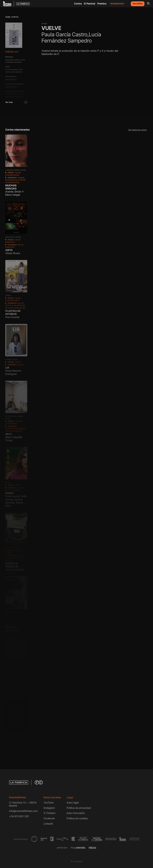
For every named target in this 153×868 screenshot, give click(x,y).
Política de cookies (77, 818)
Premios (102, 4)
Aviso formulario (76, 813)
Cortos (78, 4)
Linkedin (48, 824)
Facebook (49, 818)
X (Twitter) (49, 813)
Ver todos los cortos (137, 130)
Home (8, 17)
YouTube (49, 803)
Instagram (49, 808)
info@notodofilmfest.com (23, 811)
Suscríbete (138, 4)
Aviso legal (73, 803)
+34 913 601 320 (19, 816)
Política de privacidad (79, 808)
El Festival (90, 4)
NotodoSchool (117, 4)
